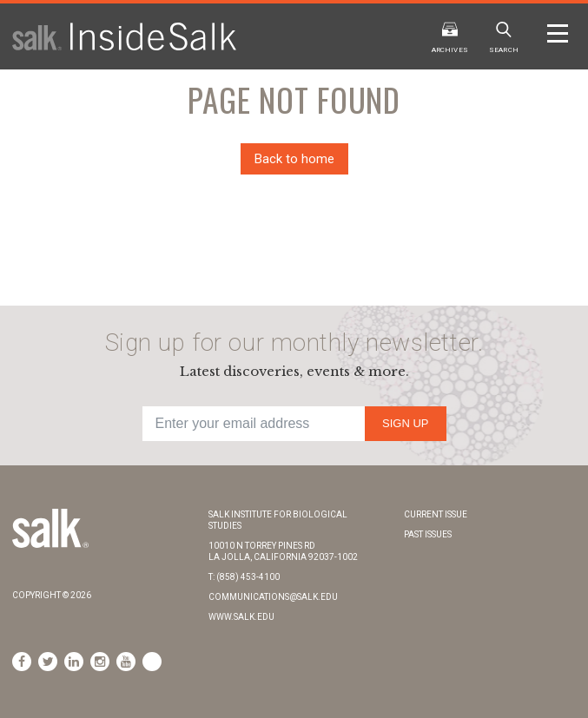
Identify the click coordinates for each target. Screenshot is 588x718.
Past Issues (428, 534)
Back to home (294, 159)
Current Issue (436, 514)
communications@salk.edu (273, 597)
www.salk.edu (241, 617)
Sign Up (405, 423)
